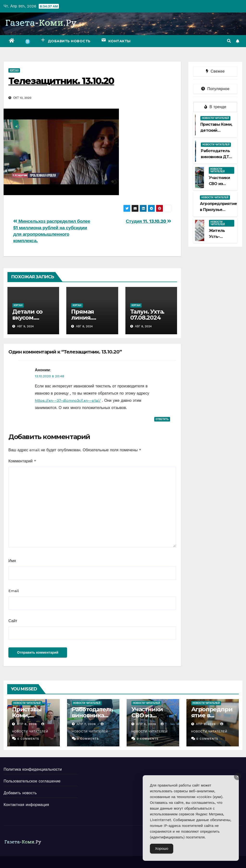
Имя (12, 561)
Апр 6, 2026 (146, 724)
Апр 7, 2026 (86, 724)
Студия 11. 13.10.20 (149, 221)
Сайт (13, 621)
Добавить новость (20, 793)
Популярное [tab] (215, 89)
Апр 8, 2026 (27, 724)
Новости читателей (215, 118)
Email (14, 591)
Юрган (14, 70)
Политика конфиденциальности (33, 769)
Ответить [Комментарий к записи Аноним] (162, 419)
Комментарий (22, 461)
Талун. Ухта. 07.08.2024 (147, 315)
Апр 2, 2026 (206, 724)
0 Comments (28, 739)
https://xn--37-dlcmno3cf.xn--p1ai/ (68, 400)
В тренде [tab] (215, 107)
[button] (229, 41)
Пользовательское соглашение (32, 781)
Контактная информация (26, 805)
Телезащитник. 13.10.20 (61, 81)
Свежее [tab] (215, 71)
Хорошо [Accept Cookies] (162, 849)
